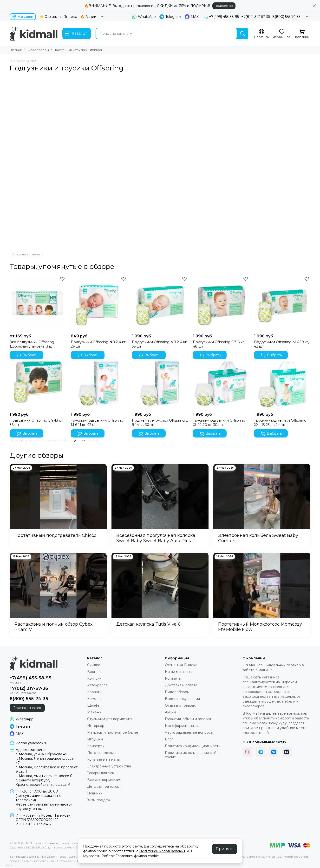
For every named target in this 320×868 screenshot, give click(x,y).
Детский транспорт (104, 786)
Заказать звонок (27, 708)
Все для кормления (104, 780)
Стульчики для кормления (110, 719)
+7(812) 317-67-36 (256, 17)
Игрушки (95, 739)
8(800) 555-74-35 (286, 17)
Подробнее (224, 6)
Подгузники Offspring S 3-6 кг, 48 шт (219, 344)
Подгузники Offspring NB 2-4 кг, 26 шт (98, 344)
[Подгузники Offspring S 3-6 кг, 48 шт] (221, 303)
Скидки (94, 665)
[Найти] (242, 34)
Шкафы (94, 705)
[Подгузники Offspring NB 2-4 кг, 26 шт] (99, 303)
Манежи (94, 712)
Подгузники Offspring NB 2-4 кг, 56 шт (160, 344)
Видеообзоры (38, 50)
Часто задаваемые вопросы (189, 732)
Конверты (96, 746)
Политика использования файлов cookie (194, 755)
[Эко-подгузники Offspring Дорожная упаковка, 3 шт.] (38, 303)
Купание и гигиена (103, 759)
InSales (78, 847)
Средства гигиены (26, 254)
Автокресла (97, 685)
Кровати (94, 692)
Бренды (94, 672)
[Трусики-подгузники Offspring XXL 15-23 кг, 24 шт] (282, 382)
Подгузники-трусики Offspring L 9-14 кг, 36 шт (160, 423)
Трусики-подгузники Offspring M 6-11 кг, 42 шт (97, 423)
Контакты (173, 678)
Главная (16, 50)
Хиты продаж (99, 800)
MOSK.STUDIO (37, 847)
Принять (225, 849)
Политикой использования (162, 851)
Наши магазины (179, 672)
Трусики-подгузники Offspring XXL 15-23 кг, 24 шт (280, 423)
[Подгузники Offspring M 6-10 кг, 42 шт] (282, 303)
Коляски (94, 678)
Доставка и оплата (181, 685)
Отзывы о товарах (180, 705)
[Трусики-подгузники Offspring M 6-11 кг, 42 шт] (99, 382)
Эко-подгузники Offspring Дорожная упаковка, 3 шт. (32, 344)
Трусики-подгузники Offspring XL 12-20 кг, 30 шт (219, 423)
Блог (169, 739)
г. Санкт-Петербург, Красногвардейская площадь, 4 (43, 782)
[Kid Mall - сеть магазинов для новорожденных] (34, 34)
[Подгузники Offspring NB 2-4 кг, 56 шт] (160, 303)
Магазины (23, 17)
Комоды (94, 699)
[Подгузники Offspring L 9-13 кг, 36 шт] (38, 382)
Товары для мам (101, 773)
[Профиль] (261, 34)
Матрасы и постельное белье (113, 732)
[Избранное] (282, 34)
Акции (170, 712)
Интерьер (96, 726)
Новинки (95, 793)
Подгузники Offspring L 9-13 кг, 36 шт (36, 423)
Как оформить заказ (182, 726)
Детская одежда (102, 753)
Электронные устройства (109, 766)
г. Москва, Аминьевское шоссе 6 (44, 776)
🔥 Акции (88, 17)
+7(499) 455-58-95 (221, 17)
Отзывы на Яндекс (181, 665)
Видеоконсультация (182, 699)
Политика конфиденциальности (193, 746)
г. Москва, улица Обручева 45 (41, 754)
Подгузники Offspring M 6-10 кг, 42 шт (281, 344)
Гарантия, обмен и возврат (188, 719)
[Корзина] (302, 34)
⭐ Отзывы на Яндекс (58, 17)
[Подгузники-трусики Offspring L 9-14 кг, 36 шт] (160, 382)
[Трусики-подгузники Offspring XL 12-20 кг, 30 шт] (221, 382)
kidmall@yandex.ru (31, 743)
